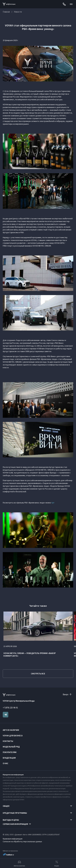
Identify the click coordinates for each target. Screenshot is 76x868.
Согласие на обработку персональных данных (22, 841)
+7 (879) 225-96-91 (10, 708)
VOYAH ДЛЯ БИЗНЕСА (13, 736)
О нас (6, 763)
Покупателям (10, 752)
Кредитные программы (15, 813)
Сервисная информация (15, 824)
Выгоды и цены (11, 820)
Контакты (8, 741)
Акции (57, 863)
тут (53, 503)
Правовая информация (13, 839)
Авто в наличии (11, 730)
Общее (6, 806)
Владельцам (9, 758)
